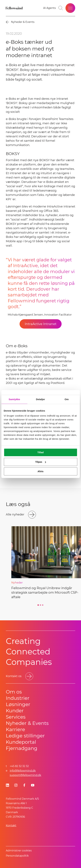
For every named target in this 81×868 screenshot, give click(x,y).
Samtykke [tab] (14, 399)
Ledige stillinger (25, 736)
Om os (14, 692)
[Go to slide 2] (41, 605)
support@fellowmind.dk (25, 775)
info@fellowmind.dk (23, 771)
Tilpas (41, 462)
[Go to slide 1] (38, 605)
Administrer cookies (19, 851)
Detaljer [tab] (41, 399)
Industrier (18, 698)
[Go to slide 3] (43, 605)
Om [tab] (67, 399)
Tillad (40, 452)
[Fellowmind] (15, 8)
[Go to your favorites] (49, 8)
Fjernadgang (22, 748)
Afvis (40, 471)
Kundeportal (21, 742)
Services (16, 717)
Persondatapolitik (17, 856)
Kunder (15, 711)
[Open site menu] (70, 8)
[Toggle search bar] (61, 8)
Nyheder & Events (27, 723)
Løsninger (18, 704)
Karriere (15, 729)
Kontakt (11, 825)
